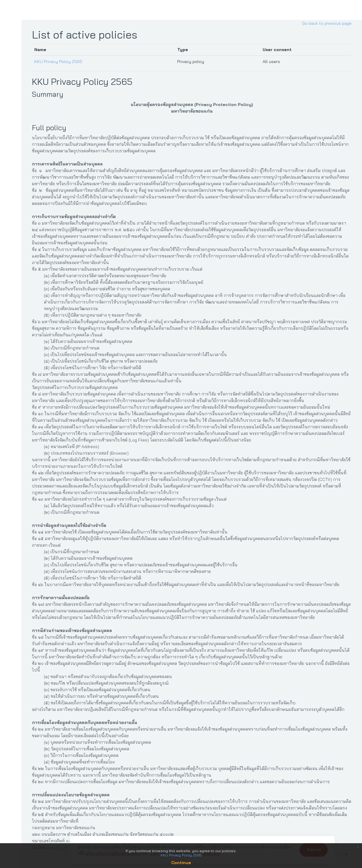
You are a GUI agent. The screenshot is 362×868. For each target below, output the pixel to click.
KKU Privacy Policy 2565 (61, 62)
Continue (181, 863)
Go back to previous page (327, 23)
